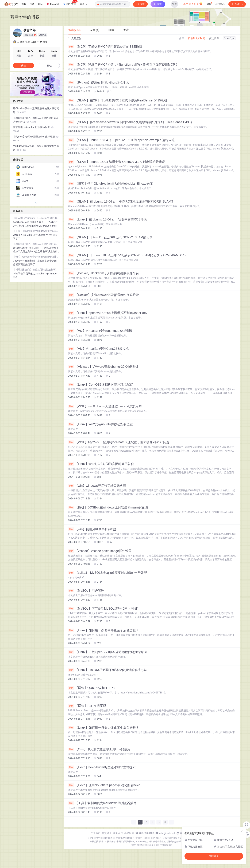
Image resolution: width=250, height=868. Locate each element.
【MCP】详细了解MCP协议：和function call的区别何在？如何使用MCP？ (123, 65)
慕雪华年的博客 (25, 17)
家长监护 (94, 842)
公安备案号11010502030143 (101, 838)
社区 (40, 4)
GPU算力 (70, 3)
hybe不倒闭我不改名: (25, 274)
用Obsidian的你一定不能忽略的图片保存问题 (36, 110)
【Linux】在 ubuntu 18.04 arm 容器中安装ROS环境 (107, 219)
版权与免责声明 (174, 842)
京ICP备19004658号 (125, 838)
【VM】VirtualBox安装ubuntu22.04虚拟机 (101, 331)
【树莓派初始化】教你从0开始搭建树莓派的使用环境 (36, 120)
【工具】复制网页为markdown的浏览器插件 (102, 803)
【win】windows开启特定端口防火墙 (97, 486)
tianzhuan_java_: (22, 222)
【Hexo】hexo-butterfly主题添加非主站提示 (102, 767)
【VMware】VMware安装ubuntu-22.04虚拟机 (103, 367)
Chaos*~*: (19, 261)
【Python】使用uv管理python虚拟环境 (98, 82)
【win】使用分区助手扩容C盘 (92, 529)
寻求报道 (129, 833)
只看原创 (75, 38)
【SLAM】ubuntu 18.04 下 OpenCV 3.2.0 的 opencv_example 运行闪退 (121, 140)
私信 (49, 66)
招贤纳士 (107, 833)
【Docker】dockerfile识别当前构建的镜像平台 (104, 273)
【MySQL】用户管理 (86, 591)
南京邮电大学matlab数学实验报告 (33, 129)
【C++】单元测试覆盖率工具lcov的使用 (99, 749)
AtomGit (53, 4)
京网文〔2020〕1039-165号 (149, 838)
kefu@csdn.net (167, 833)
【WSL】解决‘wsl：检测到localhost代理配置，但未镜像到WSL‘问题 (119, 442)
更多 (83, 4)
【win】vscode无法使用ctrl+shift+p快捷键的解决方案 (36, 257)
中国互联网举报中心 (126, 842)
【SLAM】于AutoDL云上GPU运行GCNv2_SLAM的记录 (110, 237)
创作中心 (220, 4)
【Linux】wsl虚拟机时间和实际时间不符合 (101, 464)
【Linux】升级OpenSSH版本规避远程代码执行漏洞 (107, 652)
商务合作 (118, 833)
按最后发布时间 (197, 38)
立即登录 (214, 856)
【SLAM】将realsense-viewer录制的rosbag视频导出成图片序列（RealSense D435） (131, 122)
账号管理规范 (159, 842)
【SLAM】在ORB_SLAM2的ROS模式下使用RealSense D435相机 (118, 100)
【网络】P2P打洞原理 (87, 706)
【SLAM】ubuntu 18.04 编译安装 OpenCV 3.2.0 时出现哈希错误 (117, 162)
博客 (24, 4)
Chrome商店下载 (144, 842)
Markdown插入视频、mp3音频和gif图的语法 (36, 148)
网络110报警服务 (107, 842)
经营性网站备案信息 (172, 838)
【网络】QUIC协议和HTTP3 (91, 688)
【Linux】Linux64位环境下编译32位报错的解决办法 (108, 670)
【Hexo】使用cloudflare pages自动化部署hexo (104, 785)
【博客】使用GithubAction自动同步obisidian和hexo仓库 (110, 184)
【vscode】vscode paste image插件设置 (100, 551)
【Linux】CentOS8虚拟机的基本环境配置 (101, 385)
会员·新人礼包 (193, 4)
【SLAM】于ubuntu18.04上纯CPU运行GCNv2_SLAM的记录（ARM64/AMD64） (128, 255)
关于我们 (96, 833)
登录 (175, 4)
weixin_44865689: (23, 235)
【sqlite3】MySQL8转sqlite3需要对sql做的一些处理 (107, 573)
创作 (237, 4)
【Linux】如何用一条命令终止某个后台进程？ (103, 630)
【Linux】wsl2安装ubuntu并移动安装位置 (100, 424)
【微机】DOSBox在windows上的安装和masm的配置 (108, 507)
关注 (24, 65)
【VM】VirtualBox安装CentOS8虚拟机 (98, 349)
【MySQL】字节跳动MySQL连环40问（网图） (104, 609)
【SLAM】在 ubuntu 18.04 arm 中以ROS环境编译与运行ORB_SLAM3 (121, 202)
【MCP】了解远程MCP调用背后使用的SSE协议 (105, 47)
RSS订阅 (229, 38)
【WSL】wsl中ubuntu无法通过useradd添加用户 (105, 406)
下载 (32, 4)
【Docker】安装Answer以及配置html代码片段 (103, 295)
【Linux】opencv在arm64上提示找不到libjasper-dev (108, 313)
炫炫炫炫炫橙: (21, 248)
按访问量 (214, 38)
